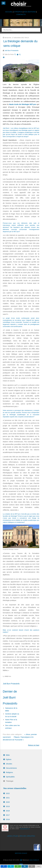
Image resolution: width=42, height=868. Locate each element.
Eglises (9, 759)
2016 (8, 819)
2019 (8, 806)
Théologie (10, 781)
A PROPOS (18, 12)
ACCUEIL (9, 12)
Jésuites (9, 764)
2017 (8, 815)
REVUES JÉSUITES (27, 836)
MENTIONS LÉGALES (21, 853)
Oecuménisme (11, 768)
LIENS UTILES (13, 836)
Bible (8, 755)
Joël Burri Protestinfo (11, 51)
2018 (8, 811)
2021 (8, 798)
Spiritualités (10, 777)
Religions (9, 772)
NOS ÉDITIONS (30, 12)
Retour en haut (34, 745)
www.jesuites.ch (25, 829)
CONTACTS (21, 14)
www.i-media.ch (34, 860)
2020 (8, 802)
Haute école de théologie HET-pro (23, 104)
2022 (8, 793)
